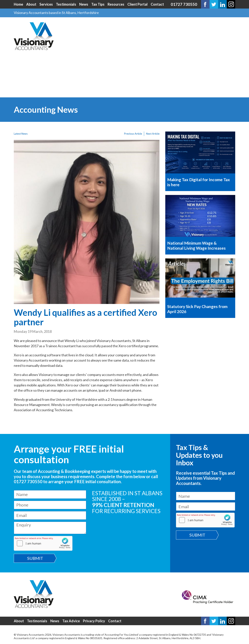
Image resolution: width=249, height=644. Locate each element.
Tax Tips (98, 4)
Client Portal (138, 4)
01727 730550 (184, 4)
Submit (35, 558)
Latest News (21, 134)
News (84, 4)
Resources (116, 4)
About (31, 4)
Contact (157, 4)
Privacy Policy (94, 621)
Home (18, 4)
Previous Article (133, 134)
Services (46, 4)
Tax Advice (71, 621)
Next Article (153, 134)
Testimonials (66, 4)
